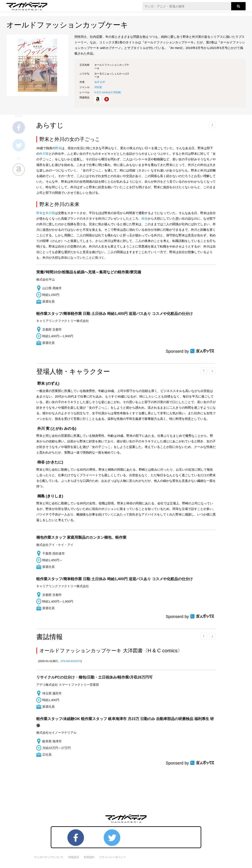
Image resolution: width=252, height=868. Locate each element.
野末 (58, 148)
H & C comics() (108, 92)
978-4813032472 (71, 661)
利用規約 (89, 857)
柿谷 (145, 218)
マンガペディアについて (49, 857)
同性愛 (98, 87)
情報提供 (74, 857)
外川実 (44, 154)
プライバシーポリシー (113, 857)
